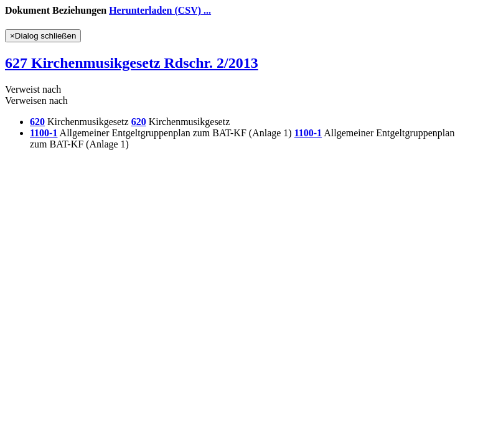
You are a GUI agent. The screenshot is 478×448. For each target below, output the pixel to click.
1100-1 (44, 133)
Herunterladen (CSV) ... (160, 10)
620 (37, 122)
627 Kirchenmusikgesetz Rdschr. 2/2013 (132, 63)
